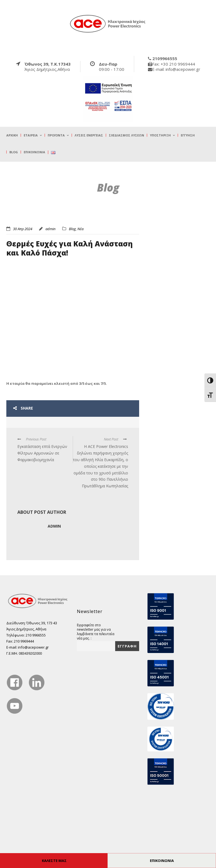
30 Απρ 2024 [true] (23, 229)
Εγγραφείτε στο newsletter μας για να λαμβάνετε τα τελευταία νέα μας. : (96, 631)
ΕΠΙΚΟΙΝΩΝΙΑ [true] (162, 861)
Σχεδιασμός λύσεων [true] (126, 135)
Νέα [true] (80, 229)
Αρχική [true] (12, 135)
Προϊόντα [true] (56, 135)
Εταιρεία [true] (31, 135)
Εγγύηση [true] (188, 135)
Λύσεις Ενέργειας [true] (89, 135)
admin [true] (50, 229)
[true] (108, 23)
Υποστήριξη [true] (160, 135)
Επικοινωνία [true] (34, 152)
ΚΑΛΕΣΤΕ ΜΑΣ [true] (54, 861)
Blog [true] (14, 152)
